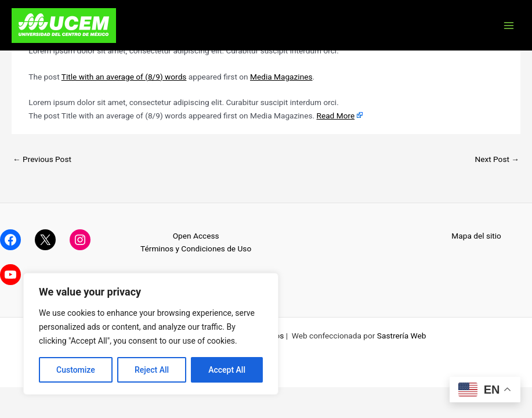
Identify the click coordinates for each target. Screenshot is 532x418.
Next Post (497, 159)
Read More (335, 116)
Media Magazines (281, 77)
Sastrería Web (402, 336)
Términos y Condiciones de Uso (196, 248)
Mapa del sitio (476, 236)
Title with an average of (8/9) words (124, 77)
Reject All (152, 370)
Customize (76, 370)
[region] (151, 334)
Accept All (227, 370)
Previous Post (42, 159)
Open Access (196, 236)
